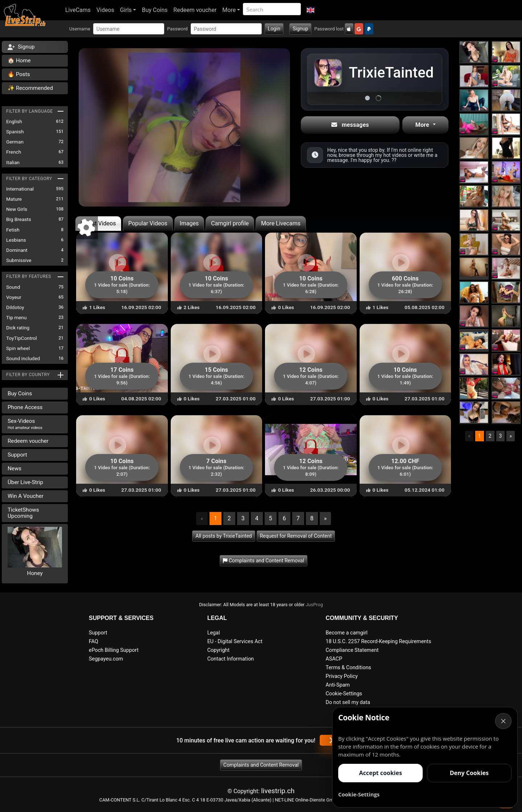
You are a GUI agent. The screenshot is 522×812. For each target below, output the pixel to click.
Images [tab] (189, 223)
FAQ (94, 642)
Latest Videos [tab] (98, 223)
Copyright (218, 650)
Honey (35, 573)
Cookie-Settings (344, 694)
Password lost (329, 29)
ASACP (334, 659)
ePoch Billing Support (114, 650)
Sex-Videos (25, 424)
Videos (105, 10)
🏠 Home (19, 61)
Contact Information (231, 659)
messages (350, 125)
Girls (126, 10)
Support (17, 455)
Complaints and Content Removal (261, 765)
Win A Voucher (26, 496)
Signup (300, 29)
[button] (310, 10)
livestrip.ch (278, 791)
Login (274, 29)
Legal (214, 633)
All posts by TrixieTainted (223, 536)
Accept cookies (380, 773)
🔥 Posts (19, 74)
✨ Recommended (30, 88)
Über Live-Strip (25, 482)
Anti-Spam (338, 685)
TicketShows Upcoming (23, 513)
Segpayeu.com (106, 659)
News (14, 469)
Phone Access (25, 407)
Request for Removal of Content (296, 536)
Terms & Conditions (348, 668)
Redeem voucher (195, 10)
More (229, 10)
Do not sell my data (348, 702)
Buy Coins (155, 10)
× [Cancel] (504, 721)
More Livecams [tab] (281, 223)
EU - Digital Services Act (235, 642)
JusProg (314, 605)
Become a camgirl (347, 633)
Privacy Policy (342, 676)
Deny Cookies (469, 773)
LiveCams (78, 10)
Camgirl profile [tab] (230, 223)
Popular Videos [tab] (148, 223)
